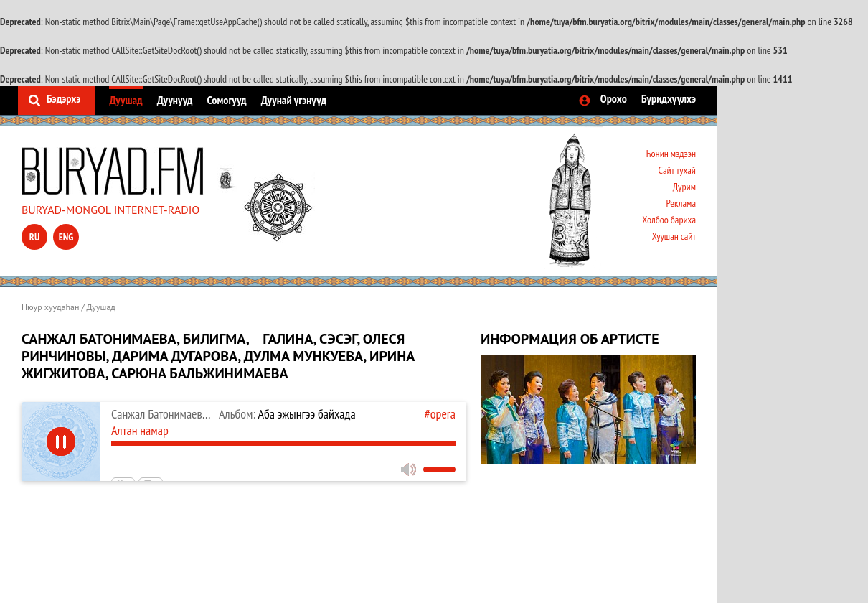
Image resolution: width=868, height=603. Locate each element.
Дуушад (126, 100)
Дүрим (684, 187)
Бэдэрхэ (63, 98)
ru (34, 237)
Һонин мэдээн (671, 154)
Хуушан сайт (674, 236)
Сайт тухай (677, 170)
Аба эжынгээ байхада (287, 414)
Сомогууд (226, 100)
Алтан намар (140, 430)
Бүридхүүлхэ (669, 98)
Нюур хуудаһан (50, 307)
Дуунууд (175, 100)
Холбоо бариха (669, 220)
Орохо (614, 98)
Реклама (681, 203)
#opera (440, 414)
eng (66, 237)
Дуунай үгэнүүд (294, 100)
